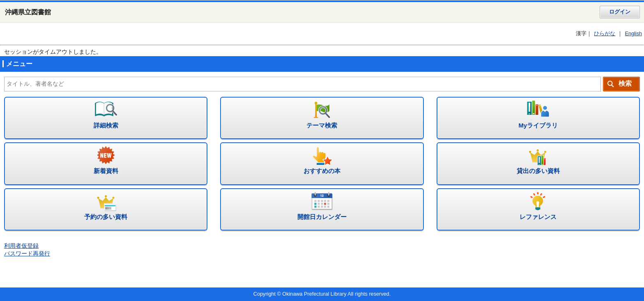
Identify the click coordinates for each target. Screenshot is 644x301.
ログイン (620, 12)
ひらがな (605, 34)
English (633, 34)
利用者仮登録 (21, 246)
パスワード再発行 (27, 254)
